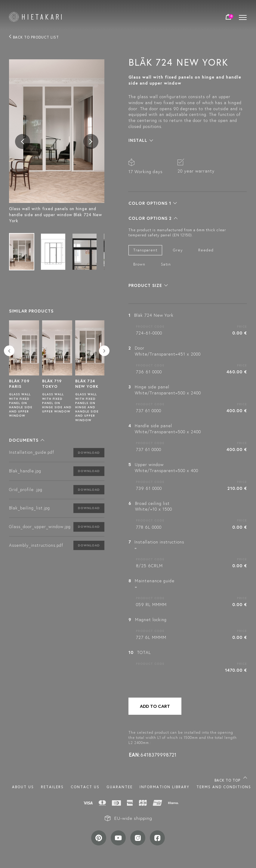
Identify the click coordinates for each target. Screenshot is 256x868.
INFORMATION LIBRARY (165, 787)
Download (89, 453)
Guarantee (120, 787)
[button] (27, 440)
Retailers (52, 787)
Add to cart (155, 706)
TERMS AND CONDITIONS (224, 787)
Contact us (85, 787)
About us (23, 787)
